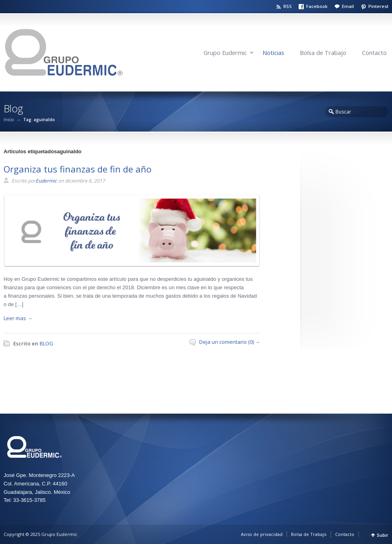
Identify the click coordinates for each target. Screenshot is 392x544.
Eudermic (46, 181)
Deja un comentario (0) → (230, 342)
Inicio (9, 120)
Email (348, 6)
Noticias (273, 53)
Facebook (317, 6)
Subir (383, 535)
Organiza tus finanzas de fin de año (78, 169)
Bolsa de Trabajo (323, 53)
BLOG (46, 343)
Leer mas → (18, 318)
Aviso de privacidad (262, 534)
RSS (288, 6)
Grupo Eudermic (225, 53)
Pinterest (378, 6)
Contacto (374, 53)
